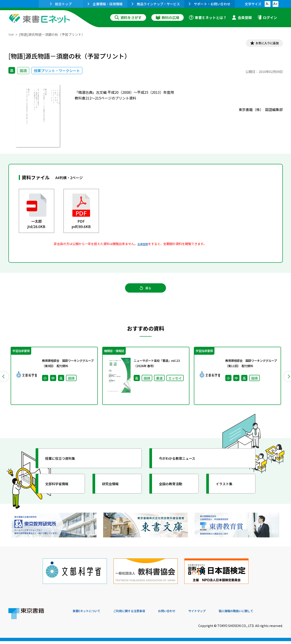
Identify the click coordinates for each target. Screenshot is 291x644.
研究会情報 (114, 491)
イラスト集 (228, 491)
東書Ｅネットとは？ (208, 17)
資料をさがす (128, 17)
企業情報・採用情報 (105, 4)
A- (268, 4)
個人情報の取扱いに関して (262, 614)
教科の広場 (168, 17)
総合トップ (61, 4)
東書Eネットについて (90, 614)
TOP (12, 34)
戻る (146, 292)
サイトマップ (217, 614)
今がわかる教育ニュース (183, 466)
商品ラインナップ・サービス (156, 4)
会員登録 (242, 17)
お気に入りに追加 (264, 44)
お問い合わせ (182, 614)
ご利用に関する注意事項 (139, 614)
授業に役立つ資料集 (65, 466)
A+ (275, 4)
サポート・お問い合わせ (210, 4)
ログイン (267, 17)
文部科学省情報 (61, 491)
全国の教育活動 (175, 491)
